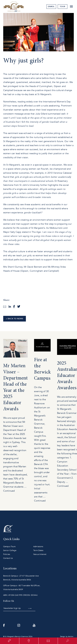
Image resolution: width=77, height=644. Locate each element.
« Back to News (15, 319)
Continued (9, 491)
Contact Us (8, 558)
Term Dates (38, 550)
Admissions (38, 546)
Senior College (10, 550)
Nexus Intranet (40, 554)
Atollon (71, 637)
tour (63, 7)
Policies (7, 554)
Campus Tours (9, 546)
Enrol (51, 7)
